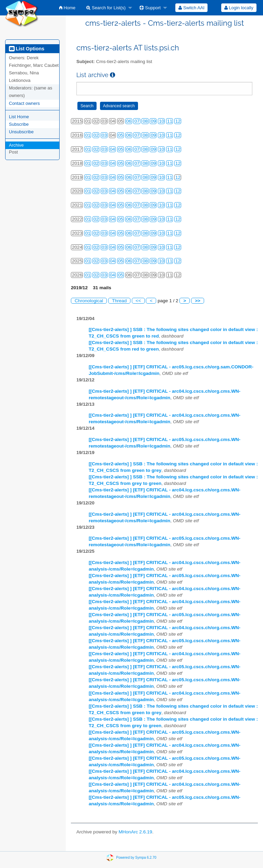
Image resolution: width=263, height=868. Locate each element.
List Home (19, 117)
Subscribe (19, 124)
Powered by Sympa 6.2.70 (136, 858)
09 (153, 121)
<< (138, 301)
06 (129, 121)
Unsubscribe (21, 132)
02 (96, 135)
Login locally (239, 8)
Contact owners (24, 103)
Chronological (89, 301)
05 (121, 135)
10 (161, 121)
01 (88, 135)
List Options (27, 49)
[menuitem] (67, 8)
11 (170, 121)
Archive (16, 145)
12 (178, 121)
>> (198, 301)
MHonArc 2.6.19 (135, 832)
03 (104, 135)
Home (67, 8)
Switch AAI (191, 8)
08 (145, 121)
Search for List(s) (106, 8)
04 (112, 149)
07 (137, 121)
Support (150, 8)
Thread (119, 301)
